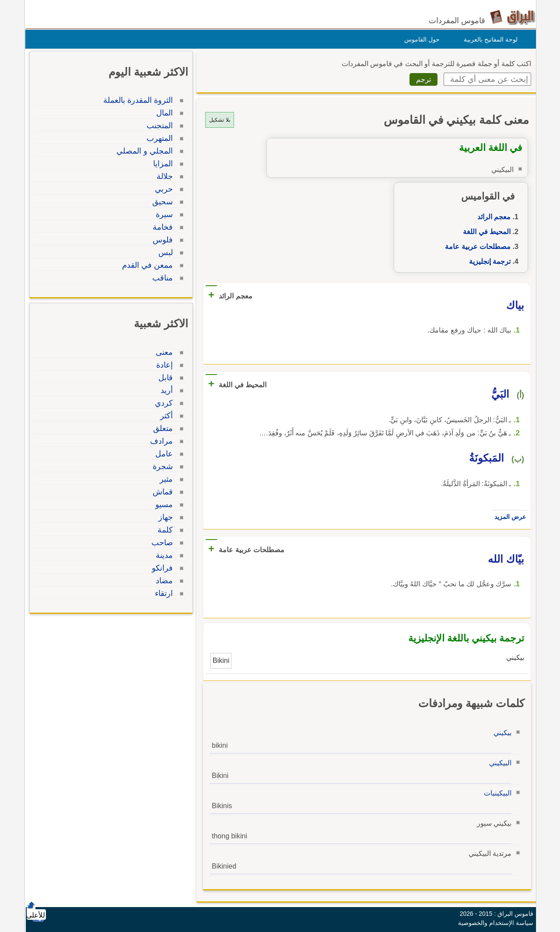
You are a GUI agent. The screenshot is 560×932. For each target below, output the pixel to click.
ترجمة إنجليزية (488, 261)
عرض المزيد (508, 517)
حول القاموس (420, 39)
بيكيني (500, 733)
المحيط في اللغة (485, 232)
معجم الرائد (492, 217)
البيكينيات (495, 793)
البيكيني (498, 763)
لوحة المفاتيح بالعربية (488, 39)
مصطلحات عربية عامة (476, 247)
